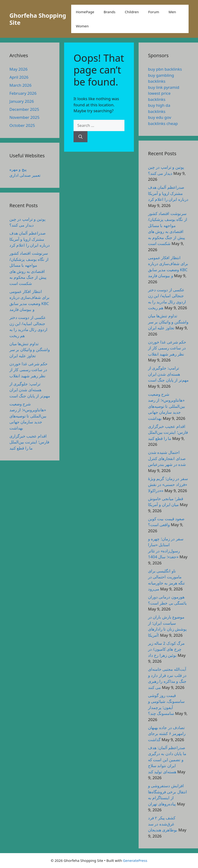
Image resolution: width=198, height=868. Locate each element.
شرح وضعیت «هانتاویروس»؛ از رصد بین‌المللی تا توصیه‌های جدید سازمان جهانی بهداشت (28, 416)
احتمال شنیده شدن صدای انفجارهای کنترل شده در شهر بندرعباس (167, 458)
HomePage (85, 12)
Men (172, 12)
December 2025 (24, 109)
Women (82, 26)
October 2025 (22, 125)
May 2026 (19, 69)
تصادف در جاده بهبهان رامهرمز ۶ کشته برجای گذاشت (167, 734)
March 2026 (21, 85)
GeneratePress (135, 860)
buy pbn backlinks (165, 69)
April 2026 (19, 77)
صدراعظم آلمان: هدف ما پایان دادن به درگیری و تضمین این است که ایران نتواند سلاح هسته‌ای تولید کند (167, 760)
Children (132, 12)
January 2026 (22, 101)
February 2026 (23, 93)
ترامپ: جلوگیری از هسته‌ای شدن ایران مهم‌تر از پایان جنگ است (30, 390)
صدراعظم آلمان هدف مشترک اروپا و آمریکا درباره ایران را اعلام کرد (30, 239)
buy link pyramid (164, 87)
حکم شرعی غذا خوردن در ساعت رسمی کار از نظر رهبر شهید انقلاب (29, 370)
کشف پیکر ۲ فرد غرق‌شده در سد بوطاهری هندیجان (163, 824)
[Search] (80, 137)
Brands (110, 12)
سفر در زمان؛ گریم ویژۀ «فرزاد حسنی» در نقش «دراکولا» (168, 485)
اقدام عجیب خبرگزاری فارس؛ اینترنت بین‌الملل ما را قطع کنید (29, 442)
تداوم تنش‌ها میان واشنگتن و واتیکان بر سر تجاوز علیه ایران (30, 350)
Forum (154, 12)
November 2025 (24, 117)
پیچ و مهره (18, 169)
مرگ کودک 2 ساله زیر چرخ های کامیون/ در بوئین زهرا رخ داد (166, 649)
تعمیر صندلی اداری (25, 175)
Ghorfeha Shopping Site (38, 19)
